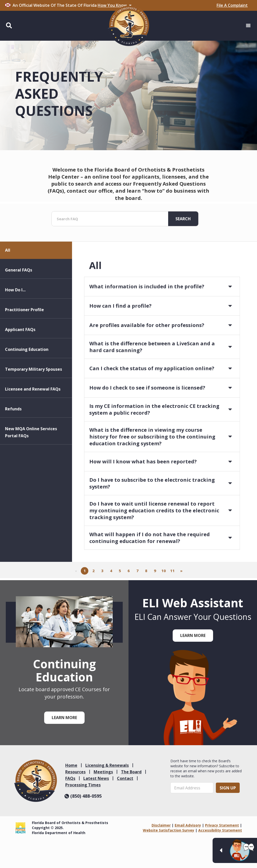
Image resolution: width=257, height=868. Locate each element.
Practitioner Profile (24, 337)
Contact (125, 778)
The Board (131, 772)
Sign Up (228, 788)
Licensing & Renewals (107, 765)
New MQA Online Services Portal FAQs (31, 460)
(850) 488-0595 (83, 796)
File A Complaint (232, 5)
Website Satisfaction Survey (169, 830)
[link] (36, 781)
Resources (75, 772)
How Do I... (15, 317)
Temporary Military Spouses (34, 397)
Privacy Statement (222, 825)
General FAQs (19, 298)
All (8, 278)
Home (71, 765)
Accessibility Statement (220, 830)
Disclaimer (161, 825)
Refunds (13, 437)
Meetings (103, 772)
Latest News (96, 778)
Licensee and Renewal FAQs (33, 417)
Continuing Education (27, 377)
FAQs (70, 778)
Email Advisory (188, 825)
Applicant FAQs (20, 357)
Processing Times (83, 785)
